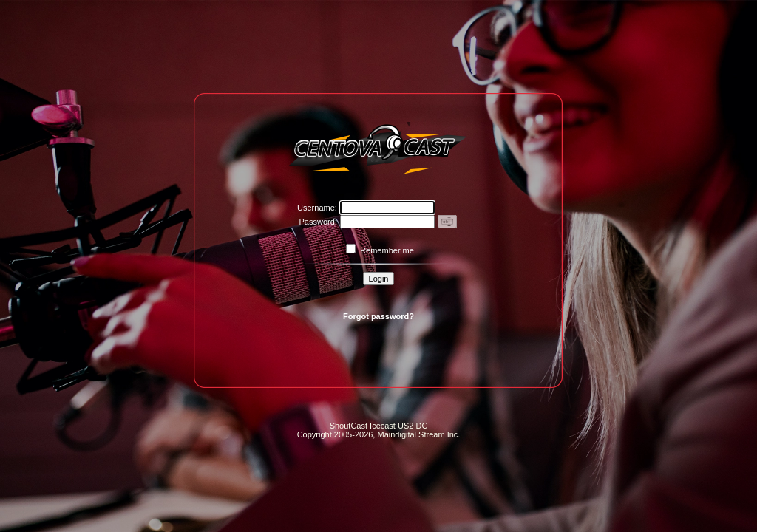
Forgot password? (378, 316)
